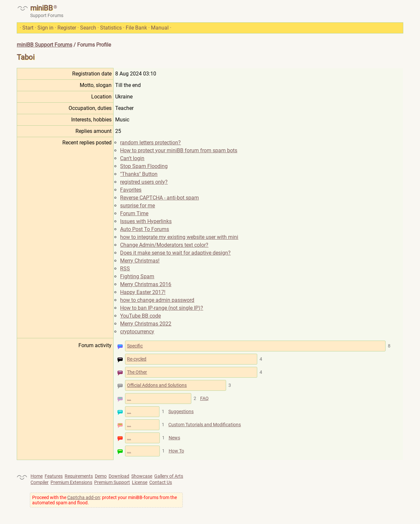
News (174, 438)
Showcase (142, 476)
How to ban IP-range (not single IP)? (162, 308)
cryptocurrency (137, 332)
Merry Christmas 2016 (146, 284)
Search (88, 28)
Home (37, 476)
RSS (125, 269)
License (140, 482)
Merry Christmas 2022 (146, 324)
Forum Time (134, 213)
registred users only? (144, 182)
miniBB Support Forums (44, 45)
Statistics (111, 28)
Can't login (132, 158)
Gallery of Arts (169, 476)
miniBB (42, 8)
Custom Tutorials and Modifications (205, 425)
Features (54, 476)
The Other (137, 372)
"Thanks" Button (139, 174)
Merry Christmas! (140, 261)
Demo (101, 476)
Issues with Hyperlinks (146, 221)
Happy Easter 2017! (143, 292)
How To (176, 451)
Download (119, 476)
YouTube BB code (140, 316)
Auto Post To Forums (145, 229)
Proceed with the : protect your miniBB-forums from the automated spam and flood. (105, 500)
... (129, 398)
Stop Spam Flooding (144, 166)
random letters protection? (150, 143)
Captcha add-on (84, 497)
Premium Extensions (71, 482)
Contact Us (161, 482)
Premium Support (112, 482)
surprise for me (137, 206)
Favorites (131, 190)
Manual (160, 28)
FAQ (204, 398)
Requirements (79, 476)
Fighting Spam (137, 276)
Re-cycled (137, 359)
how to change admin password (157, 300)
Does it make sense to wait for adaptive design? (175, 253)
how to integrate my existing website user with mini (179, 237)
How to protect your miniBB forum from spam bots (179, 150)
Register (67, 28)
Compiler (40, 482)
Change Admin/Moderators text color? (164, 245)
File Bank (136, 28)
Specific (135, 346)
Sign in (45, 28)
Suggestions (181, 411)
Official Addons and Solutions (157, 385)
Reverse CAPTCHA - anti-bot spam (159, 198)
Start (28, 28)
